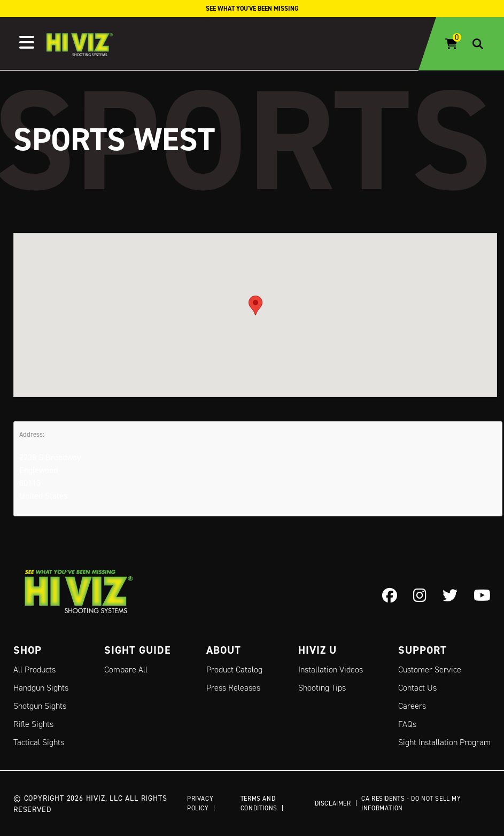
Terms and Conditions (259, 803)
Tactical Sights (39, 742)
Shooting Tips (322, 688)
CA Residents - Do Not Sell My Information (411, 803)
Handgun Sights (41, 688)
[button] (255, 305)
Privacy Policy (200, 803)
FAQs (407, 724)
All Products (34, 669)
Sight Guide (138, 650)
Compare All (126, 669)
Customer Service (430, 669)
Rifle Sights (33, 724)
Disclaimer (333, 803)
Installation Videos (331, 669)
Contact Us (417, 688)
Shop (28, 650)
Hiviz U (317, 650)
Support (422, 650)
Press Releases (233, 688)
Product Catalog (234, 669)
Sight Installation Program (444, 742)
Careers (412, 706)
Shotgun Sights (40, 706)
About (224, 650)
